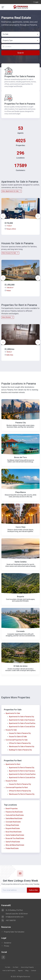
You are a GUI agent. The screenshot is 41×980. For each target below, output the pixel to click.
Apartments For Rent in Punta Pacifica (22, 774)
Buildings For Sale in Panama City (20, 750)
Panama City (21, 423)
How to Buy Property (27, 967)
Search (20, 53)
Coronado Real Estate (13, 822)
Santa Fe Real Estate (13, 842)
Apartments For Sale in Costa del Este (22, 727)
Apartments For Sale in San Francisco (22, 720)
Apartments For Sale (13, 713)
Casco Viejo (21, 527)
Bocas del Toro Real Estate (15, 838)
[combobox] (20, 34)
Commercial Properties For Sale (17, 740)
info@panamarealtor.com (12, 917)
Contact (34, 971)
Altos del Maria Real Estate (15, 845)
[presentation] (3, 216)
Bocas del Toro (20, 457)
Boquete (21, 597)
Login (36, 2)
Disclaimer (6, 943)
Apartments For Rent (13, 764)
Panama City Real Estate (14, 812)
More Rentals (8, 317)
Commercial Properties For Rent (17, 787)
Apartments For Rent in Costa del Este (22, 778)
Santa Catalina (21, 562)
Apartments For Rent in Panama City (22, 768)
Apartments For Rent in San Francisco (22, 771)
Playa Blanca (20, 492)
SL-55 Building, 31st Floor (12, 910)
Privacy (5, 946)
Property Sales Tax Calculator (14, 932)
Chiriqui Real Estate (12, 825)
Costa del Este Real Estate (15, 815)
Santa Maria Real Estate (14, 818)
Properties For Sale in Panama (20, 76)
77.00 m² (8, 226)
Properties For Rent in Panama (20, 104)
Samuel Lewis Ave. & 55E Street (17, 914)
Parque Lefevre (10, 229)
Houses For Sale (11, 730)
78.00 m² (8, 352)
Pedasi (8, 291)
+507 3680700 (8, 920)
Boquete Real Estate (13, 828)
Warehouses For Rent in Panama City (22, 794)
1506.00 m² (9, 288)
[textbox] (21, 40)
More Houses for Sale (10, 253)
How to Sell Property (9, 971)
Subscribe (33, 890)
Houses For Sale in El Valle (18, 737)
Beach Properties (12, 809)
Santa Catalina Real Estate (15, 835)
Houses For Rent (11, 781)
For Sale (8, 967)
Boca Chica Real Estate (14, 832)
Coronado (20, 631)
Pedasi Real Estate (12, 848)
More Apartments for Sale (12, 191)
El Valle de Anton (21, 666)
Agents (20, 971)
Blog (27, 971)
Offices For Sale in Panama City (20, 743)
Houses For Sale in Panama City (20, 733)
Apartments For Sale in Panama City (21, 717)
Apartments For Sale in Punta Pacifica (22, 723)
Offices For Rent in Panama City (20, 791)
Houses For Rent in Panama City (20, 784)
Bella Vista (9, 355)
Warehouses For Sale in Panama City (22, 747)
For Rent (16, 967)
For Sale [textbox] (6, 34)
